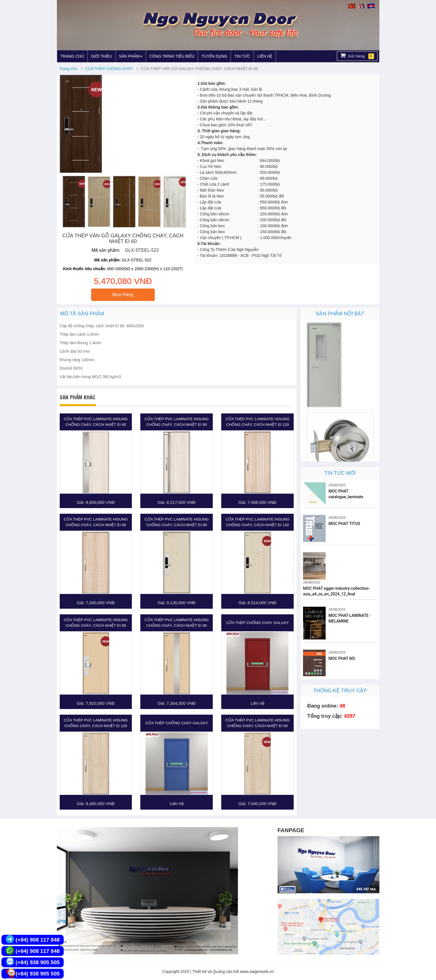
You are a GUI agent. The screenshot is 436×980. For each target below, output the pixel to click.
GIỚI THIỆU (102, 56)
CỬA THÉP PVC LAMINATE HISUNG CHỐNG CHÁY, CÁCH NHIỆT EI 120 (257, 422)
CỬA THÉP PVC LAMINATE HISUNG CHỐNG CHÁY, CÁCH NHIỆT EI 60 (96, 422)
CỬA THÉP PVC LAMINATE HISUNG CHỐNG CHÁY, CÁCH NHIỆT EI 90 (177, 422)
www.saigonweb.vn (257, 972)
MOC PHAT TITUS (344, 524)
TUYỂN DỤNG (214, 56)
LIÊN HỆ (265, 56)
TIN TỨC (242, 56)
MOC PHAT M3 (342, 658)
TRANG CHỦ (72, 56)
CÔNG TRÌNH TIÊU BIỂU (172, 56)
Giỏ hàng (357, 56)
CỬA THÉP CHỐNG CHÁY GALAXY (257, 623)
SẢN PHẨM (131, 56)
